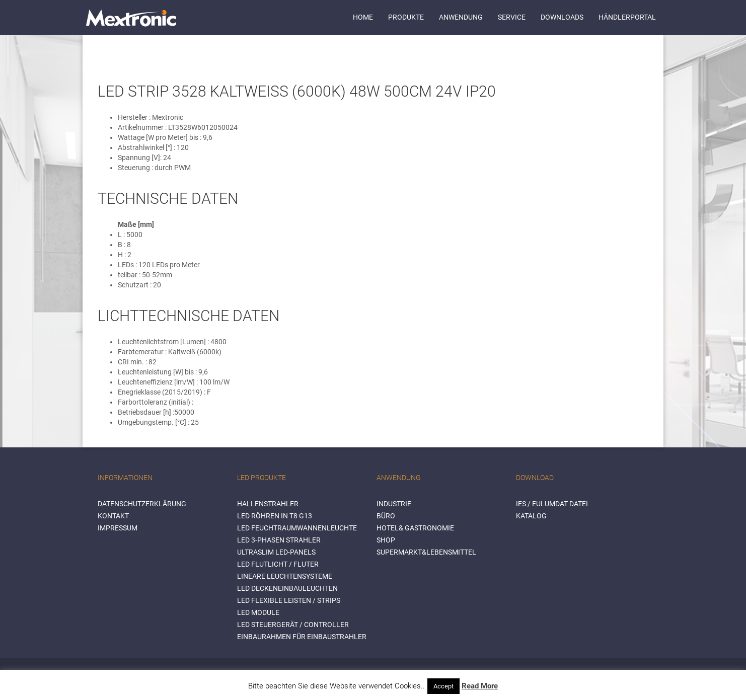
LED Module (258, 612)
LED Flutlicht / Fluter (278, 564)
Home (363, 17)
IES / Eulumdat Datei (552, 504)
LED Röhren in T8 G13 (275, 516)
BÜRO (386, 516)
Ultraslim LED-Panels (276, 552)
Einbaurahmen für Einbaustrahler (302, 637)
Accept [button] (443, 686)
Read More (480, 686)
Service (512, 17)
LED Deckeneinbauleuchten (287, 588)
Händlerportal (627, 17)
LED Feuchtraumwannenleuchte (297, 528)
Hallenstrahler (268, 504)
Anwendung (461, 17)
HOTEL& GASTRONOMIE (415, 528)
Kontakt (113, 516)
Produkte (406, 17)
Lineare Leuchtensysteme (285, 576)
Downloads (562, 17)
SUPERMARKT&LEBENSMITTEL (426, 552)
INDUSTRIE (394, 504)
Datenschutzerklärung (142, 504)
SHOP (386, 540)
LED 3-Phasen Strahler (279, 540)
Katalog (531, 516)
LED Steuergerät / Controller (293, 625)
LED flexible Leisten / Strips (289, 600)
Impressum (118, 528)
